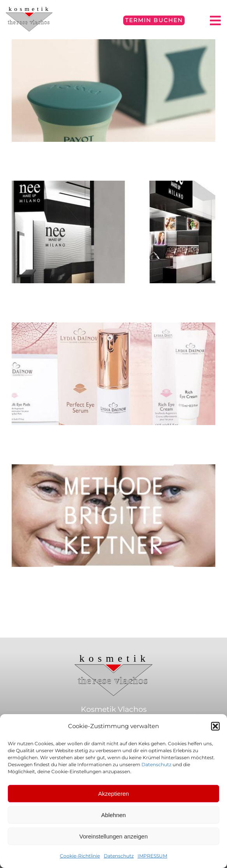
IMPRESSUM (152, 856)
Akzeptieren (113, 794)
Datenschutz (156, 764)
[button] (215, 726)
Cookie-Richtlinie (80, 856)
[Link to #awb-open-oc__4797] (215, 21)
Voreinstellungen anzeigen (113, 836)
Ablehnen (113, 815)
